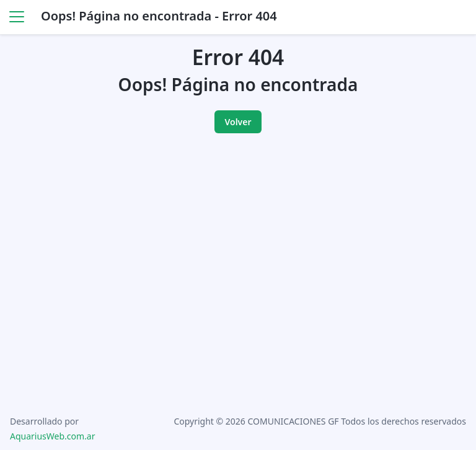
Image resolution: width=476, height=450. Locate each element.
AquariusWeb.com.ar (52, 436)
